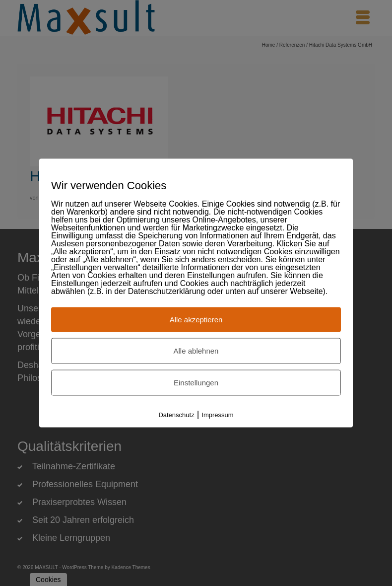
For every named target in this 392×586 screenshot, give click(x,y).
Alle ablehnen (196, 351)
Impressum (217, 415)
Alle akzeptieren (196, 320)
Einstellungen (196, 383)
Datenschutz (176, 415)
